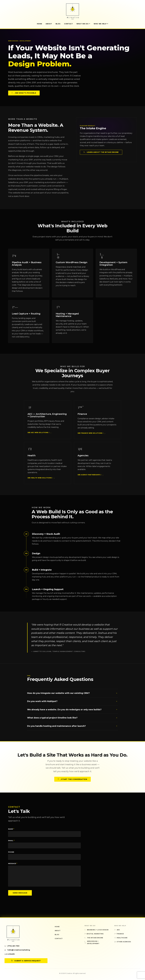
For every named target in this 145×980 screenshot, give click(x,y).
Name (11, 829)
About (49, 24)
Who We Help (101, 24)
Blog (58, 24)
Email (11, 841)
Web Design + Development (92, 942)
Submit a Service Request (26, 961)
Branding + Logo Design (97, 930)
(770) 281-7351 (12, 946)
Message (13, 864)
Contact (68, 24)
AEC (117, 930)
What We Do (83, 24)
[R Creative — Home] (72, 11)
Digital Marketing (94, 934)
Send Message (20, 893)
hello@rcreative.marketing (17, 950)
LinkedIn (10, 954)
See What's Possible (24, 93)
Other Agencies (123, 942)
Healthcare (121, 938)
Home (40, 24)
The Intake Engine (94, 938)
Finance (119, 934)
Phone (11, 852)
